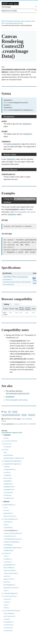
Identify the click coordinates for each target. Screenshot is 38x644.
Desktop (7, 304)
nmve (23, 419)
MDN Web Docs (10, 4)
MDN (3, 21)
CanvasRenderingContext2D (14, 23)
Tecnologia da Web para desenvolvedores (18, 21)
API (9, 412)
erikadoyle (29, 419)
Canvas (15, 412)
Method (24, 415)
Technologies (19, 7)
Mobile (17, 304)
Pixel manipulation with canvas (25, 212)
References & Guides (19, 11)
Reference (32, 415)
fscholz (4, 421)
